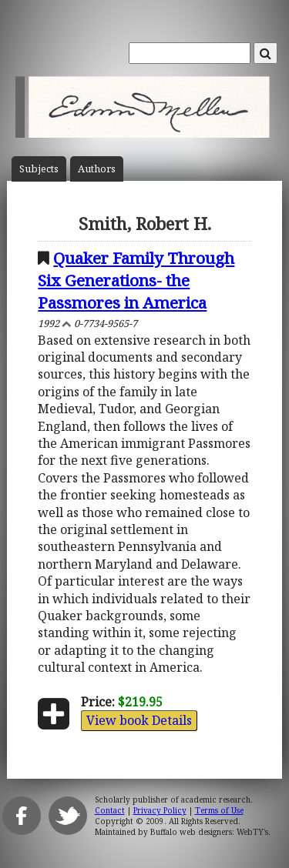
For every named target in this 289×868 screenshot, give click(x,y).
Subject (39, 169)
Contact (110, 810)
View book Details (139, 720)
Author (97, 169)
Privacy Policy (160, 810)
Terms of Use (219, 810)
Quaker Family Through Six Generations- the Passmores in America (136, 280)
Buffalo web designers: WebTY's (209, 832)
